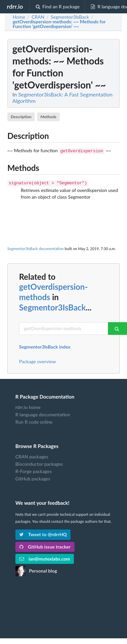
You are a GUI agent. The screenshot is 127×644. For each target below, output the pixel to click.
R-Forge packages (33, 470)
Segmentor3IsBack (52, 306)
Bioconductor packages (39, 463)
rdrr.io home (28, 406)
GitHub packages (33, 477)
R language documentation (43, 413)
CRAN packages (32, 455)
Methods (48, 117)
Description (21, 117)
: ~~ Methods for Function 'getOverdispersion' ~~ (59, 24)
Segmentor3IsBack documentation (36, 247)
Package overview (37, 360)
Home (19, 17)
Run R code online (34, 420)
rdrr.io (15, 6)
